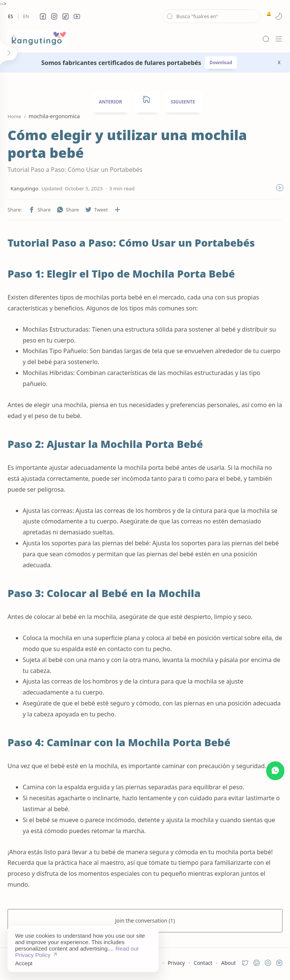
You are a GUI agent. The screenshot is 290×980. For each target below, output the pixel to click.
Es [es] (10, 16)
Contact (203, 963)
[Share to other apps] (117, 210)
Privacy (176, 963)
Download (221, 63)
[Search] (266, 39)
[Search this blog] (211, 16)
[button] (43, 16)
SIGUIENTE (183, 102)
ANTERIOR (111, 102)
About (229, 963)
